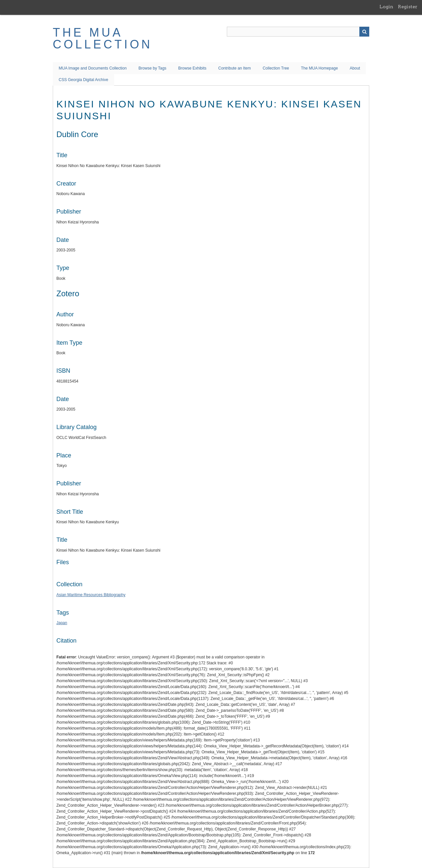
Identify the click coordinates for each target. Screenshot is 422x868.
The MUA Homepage (319, 68)
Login (386, 7)
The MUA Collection (103, 38)
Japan (62, 623)
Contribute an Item (235, 68)
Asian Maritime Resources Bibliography (91, 595)
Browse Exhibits (192, 68)
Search (364, 32)
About (355, 68)
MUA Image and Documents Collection (93, 68)
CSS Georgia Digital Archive (83, 80)
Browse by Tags (152, 68)
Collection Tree (276, 68)
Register (408, 7)
